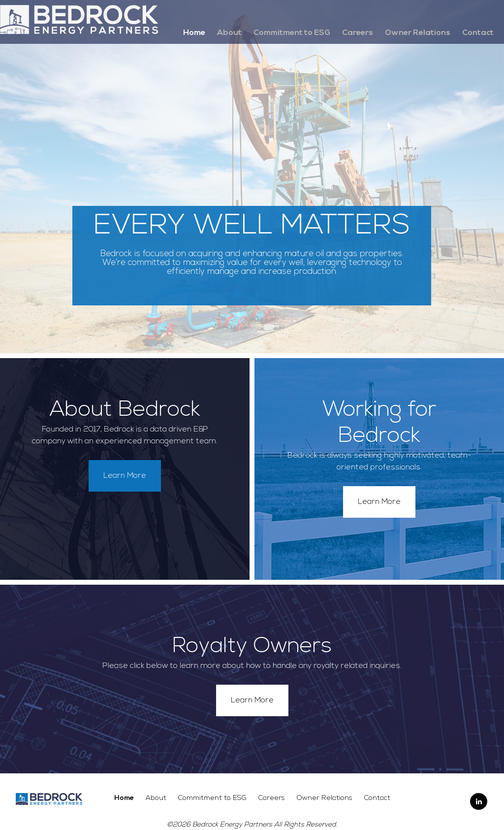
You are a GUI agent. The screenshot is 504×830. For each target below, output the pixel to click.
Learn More (125, 476)
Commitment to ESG (292, 33)
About (229, 33)
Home (194, 33)
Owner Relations (418, 33)
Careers (358, 33)
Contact (478, 33)
